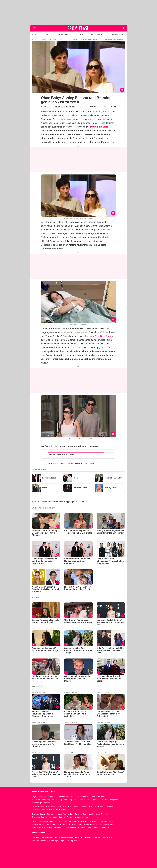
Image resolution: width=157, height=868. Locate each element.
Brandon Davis (52, 115)
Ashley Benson (103, 112)
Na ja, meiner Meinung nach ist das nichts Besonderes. (71, 463)
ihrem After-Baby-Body (100, 336)
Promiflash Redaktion (65, 106)
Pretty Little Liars (99, 127)
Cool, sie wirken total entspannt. (61, 454)
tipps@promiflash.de (75, 502)
